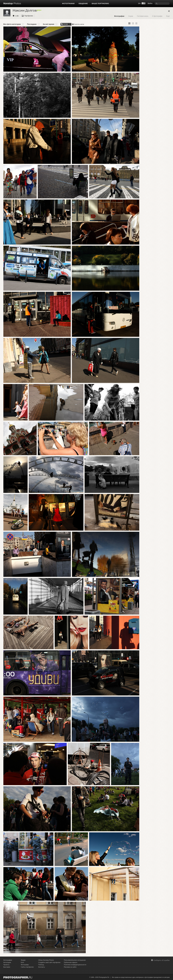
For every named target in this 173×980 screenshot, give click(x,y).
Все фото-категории (12, 24)
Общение (83, 3)
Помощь (41, 965)
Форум (23, 960)
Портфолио (29, 16)
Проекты (6, 965)
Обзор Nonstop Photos (46, 960)
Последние (32, 24)
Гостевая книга (143, 16)
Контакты (42, 967)
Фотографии (68, 3)
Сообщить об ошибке (162, 960)
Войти (150, 3)
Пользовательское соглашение (75, 960)
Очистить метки (79, 24)
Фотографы (25, 965)
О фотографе (157, 16)
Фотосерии (7, 962)
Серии (131, 16)
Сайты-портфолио (27, 967)
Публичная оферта (71, 962)
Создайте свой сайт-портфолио (49, 962)
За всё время (49, 24)
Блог (22, 962)
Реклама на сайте (70, 967)
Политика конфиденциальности (75, 965)
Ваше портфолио (100, 3)
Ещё (168, 16)
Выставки (7, 967)
